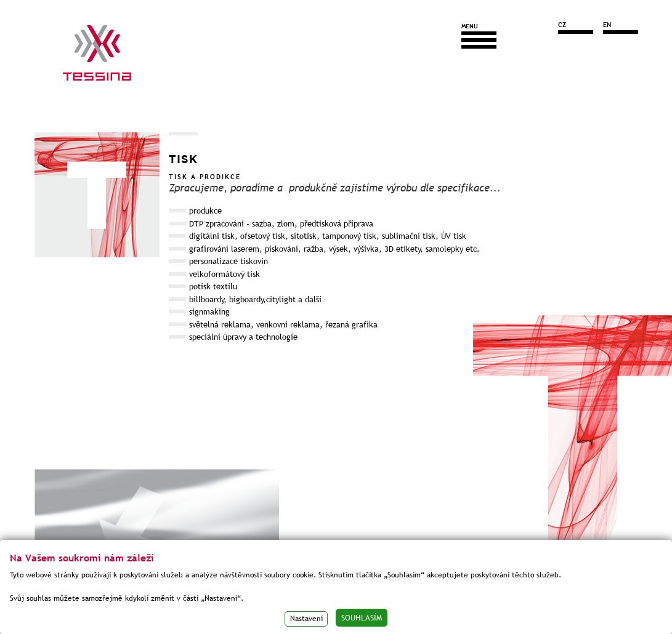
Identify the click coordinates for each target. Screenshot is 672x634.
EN (607, 25)
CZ (562, 25)
